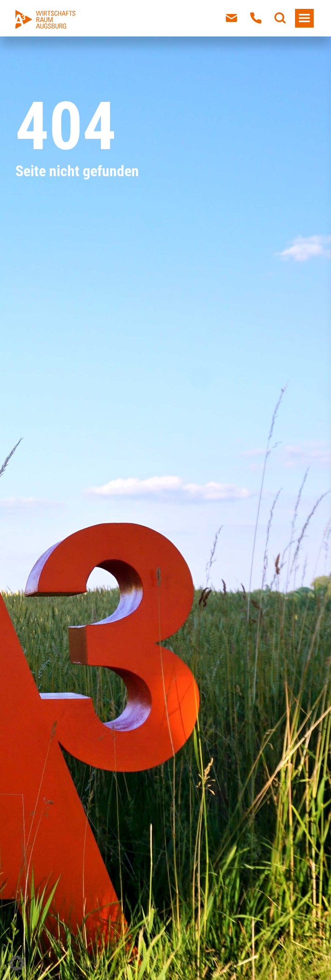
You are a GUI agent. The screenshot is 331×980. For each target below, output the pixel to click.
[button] (17, 963)
